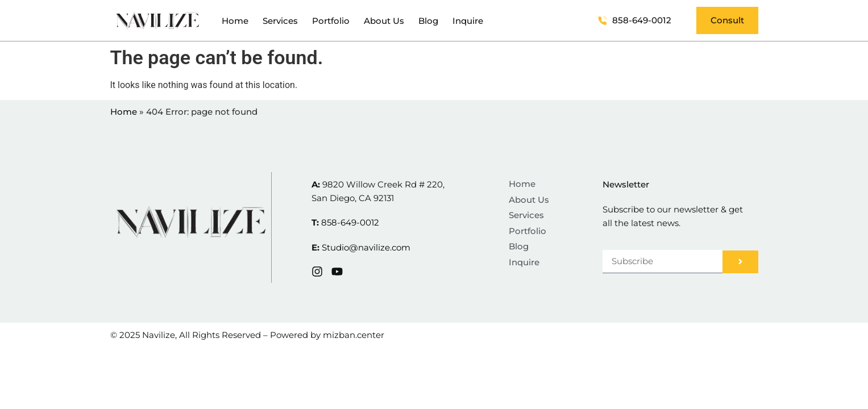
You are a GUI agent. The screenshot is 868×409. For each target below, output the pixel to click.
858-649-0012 (350, 222)
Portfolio (331, 21)
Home (235, 21)
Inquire (468, 21)
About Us (384, 21)
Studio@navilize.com (366, 247)
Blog (428, 21)
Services (280, 21)
